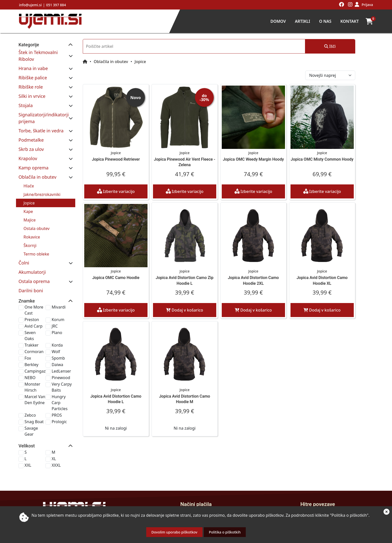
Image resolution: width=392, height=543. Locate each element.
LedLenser (74, 346)
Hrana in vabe (33, 62)
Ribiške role (31, 80)
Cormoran (34, 326)
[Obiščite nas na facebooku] (342, 5)
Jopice (29, 189)
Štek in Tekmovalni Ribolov (46, 52)
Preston (32, 300)
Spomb (71, 333)
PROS (70, 378)
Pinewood (74, 352)
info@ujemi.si (30, 5)
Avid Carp (33, 307)
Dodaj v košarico (209, 307)
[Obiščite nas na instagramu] (350, 5)
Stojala (26, 99)
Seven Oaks (35, 313)
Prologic (72, 384)
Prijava (367, 5)
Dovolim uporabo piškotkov (174, 532)
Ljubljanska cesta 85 (77, 498)
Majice (29, 206)
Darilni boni (31, 277)
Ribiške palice (33, 71)
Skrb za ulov (31, 136)
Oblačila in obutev (37, 163)
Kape (28, 198)
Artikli (302, 21)
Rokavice (32, 223)
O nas (325, 21)
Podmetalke (31, 126)
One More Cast (38, 294)
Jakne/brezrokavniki (42, 181)
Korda (70, 320)
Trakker (31, 320)
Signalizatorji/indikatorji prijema (52, 108)
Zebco (30, 378)
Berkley (31, 339)
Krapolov (28, 145)
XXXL (69, 422)
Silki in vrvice (32, 89)
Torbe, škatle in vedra (41, 117)
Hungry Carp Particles (77, 368)
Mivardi (72, 294)
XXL (28, 422)
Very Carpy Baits (80, 359)
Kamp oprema (33, 154)
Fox (28, 333)
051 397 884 (56, 5)
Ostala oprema (34, 268)
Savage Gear (36, 391)
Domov (278, 21)
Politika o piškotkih (225, 532)
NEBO (30, 352)
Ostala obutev (36, 215)
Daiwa (70, 339)
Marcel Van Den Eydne (39, 368)
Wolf (69, 326)
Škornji (30, 232)
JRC (68, 307)
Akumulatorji (32, 258)
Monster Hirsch (39, 359)
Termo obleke (36, 240)
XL (67, 415)
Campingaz (35, 346)
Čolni (24, 249)
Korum (71, 300)
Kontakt (349, 21)
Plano (70, 313)
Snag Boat (34, 384)
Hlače (29, 172)
